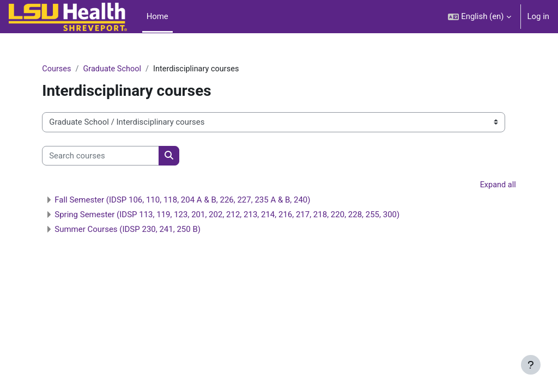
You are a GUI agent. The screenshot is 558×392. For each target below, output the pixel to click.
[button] (479, 17)
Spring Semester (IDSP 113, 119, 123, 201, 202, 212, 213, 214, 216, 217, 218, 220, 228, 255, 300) (249, 215)
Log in (538, 16)
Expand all (476, 186)
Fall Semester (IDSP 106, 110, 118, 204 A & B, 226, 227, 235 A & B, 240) (204, 200)
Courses (79, 69)
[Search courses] (122, 156)
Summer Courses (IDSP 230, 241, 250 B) (149, 230)
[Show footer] (531, 365)
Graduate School (136, 69)
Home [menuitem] (157, 16)
